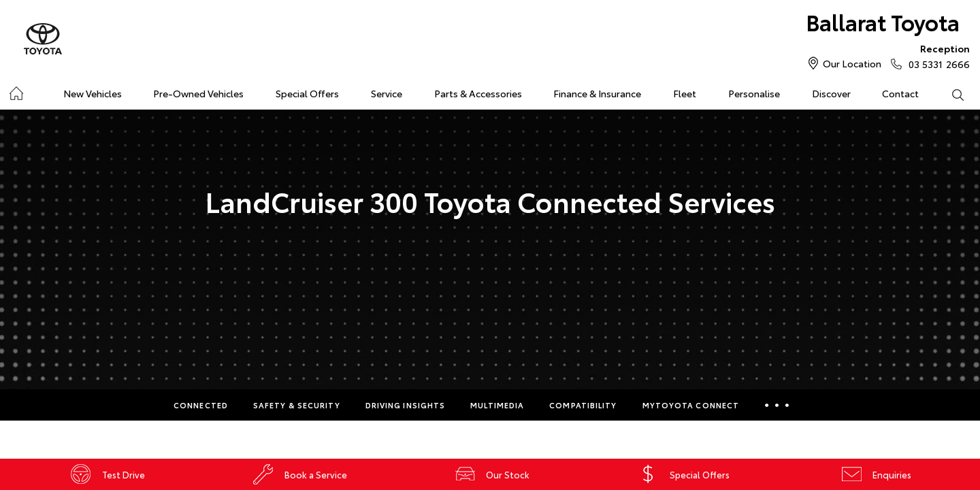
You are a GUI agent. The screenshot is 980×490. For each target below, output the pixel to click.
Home (16, 91)
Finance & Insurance (597, 93)
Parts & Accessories (478, 93)
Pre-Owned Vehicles (198, 93)
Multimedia (497, 405)
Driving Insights (406, 405)
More (777, 405)
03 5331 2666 (936, 56)
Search (949, 94)
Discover (831, 93)
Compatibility (583, 405)
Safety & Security (297, 405)
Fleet (685, 93)
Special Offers (307, 93)
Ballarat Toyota (883, 21)
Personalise (754, 93)
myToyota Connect (691, 405)
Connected (201, 405)
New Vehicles (93, 93)
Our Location (852, 63)
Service (387, 93)
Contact (900, 93)
